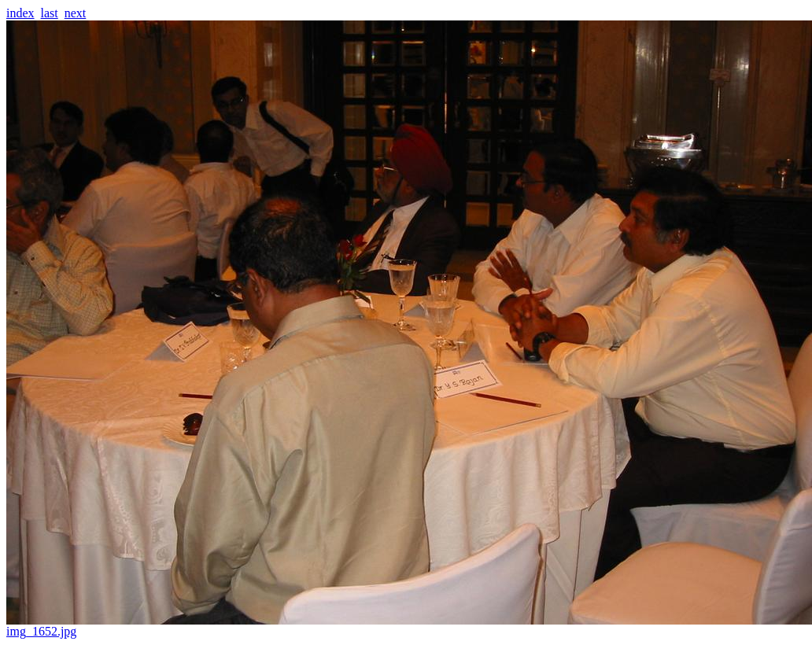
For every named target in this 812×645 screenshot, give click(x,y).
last (50, 13)
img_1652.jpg (409, 626)
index (20, 13)
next (76, 13)
